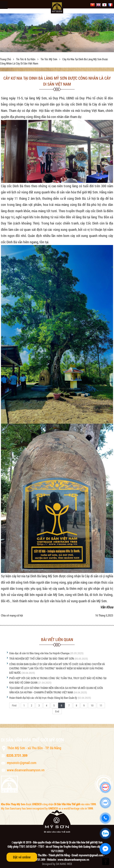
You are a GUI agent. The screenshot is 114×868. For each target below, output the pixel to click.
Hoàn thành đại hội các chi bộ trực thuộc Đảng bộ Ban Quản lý (43, 698)
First (14, 705)
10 (92, 705)
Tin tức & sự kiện (26, 59)
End (57, 711)
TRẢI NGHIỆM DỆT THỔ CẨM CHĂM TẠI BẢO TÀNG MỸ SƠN (42, 658)
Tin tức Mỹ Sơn (49, 59)
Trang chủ (6, 59)
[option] (57, 33)
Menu (4, 5)
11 (101, 705)
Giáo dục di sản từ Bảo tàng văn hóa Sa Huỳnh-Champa (39, 653)
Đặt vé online (22, 857)
